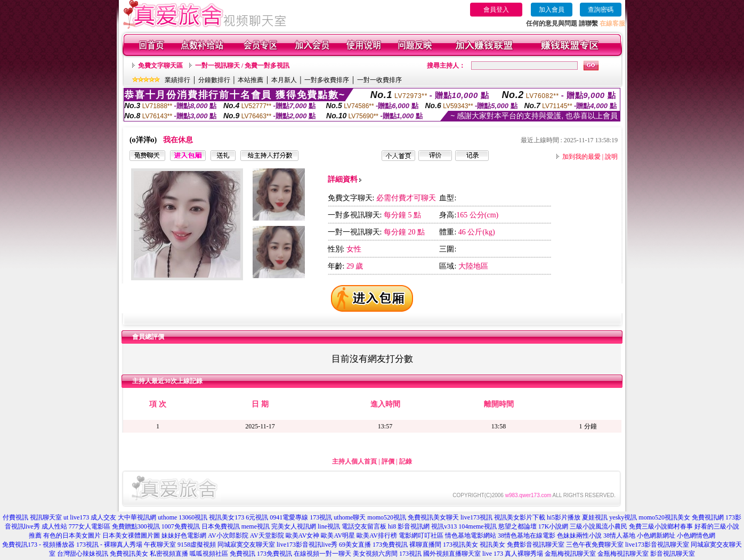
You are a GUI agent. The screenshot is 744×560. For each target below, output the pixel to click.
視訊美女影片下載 (520, 517)
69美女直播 (355, 545)
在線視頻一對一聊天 (322, 554)
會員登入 (496, 10)
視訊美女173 (227, 517)
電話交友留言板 (364, 526)
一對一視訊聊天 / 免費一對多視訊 (242, 66)
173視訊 (321, 517)
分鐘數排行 (214, 80)
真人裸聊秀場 (524, 554)
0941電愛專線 (289, 517)
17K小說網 (553, 526)
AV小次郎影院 (228, 535)
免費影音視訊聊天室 (536, 545)
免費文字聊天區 (160, 66)
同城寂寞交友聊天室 (246, 545)
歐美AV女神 (303, 535)
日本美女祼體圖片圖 (131, 535)
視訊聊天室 (46, 517)
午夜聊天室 (160, 545)
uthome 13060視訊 (183, 517)
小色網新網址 (656, 535)
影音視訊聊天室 (673, 554)
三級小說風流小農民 (599, 526)
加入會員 (552, 10)
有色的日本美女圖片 (72, 535)
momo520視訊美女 (664, 517)
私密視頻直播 (169, 554)
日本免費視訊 (221, 526)
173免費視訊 (390, 545)
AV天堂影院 (267, 535)
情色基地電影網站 (471, 535)
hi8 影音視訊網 (409, 526)
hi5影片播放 (564, 517)
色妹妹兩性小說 (579, 535)
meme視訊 (256, 526)
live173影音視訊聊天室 (657, 545)
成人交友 (103, 517)
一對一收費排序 (379, 80)
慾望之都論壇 (517, 526)
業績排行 (177, 80)
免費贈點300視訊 (136, 526)
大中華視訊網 (137, 517)
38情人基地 (619, 535)
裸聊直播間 (425, 545)
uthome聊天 (350, 517)
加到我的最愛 (581, 157)
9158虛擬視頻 (197, 545)
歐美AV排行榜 (377, 535)
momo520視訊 (387, 517)
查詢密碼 (601, 10)
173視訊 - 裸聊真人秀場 (109, 545)
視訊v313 (444, 526)
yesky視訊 (623, 517)
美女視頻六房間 (375, 554)
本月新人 (284, 80)
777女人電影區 (90, 526)
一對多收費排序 (327, 80)
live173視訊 (476, 517)
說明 (611, 157)
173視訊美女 (460, 545)
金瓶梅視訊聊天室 (570, 554)
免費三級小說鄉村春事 (661, 526)
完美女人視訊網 (294, 526)
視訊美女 (492, 545)
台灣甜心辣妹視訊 (83, 554)
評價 (388, 461)
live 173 (493, 554)
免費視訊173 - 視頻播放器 (38, 545)
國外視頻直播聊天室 (452, 554)
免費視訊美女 (129, 554)
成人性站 (54, 526)
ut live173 (76, 517)
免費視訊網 (708, 517)
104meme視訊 (477, 526)
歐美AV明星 (338, 535)
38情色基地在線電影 (527, 535)
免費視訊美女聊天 (433, 517)
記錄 (406, 461)
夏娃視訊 (595, 517)
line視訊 (329, 526)
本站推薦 (250, 80)
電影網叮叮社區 (421, 535)
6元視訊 (257, 517)
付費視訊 (15, 517)
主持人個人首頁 (354, 461)
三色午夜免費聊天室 (595, 545)
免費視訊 (242, 554)
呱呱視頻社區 (209, 554)
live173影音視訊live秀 (307, 545)
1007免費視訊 (181, 526)
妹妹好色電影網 (184, 535)
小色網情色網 (696, 535)
